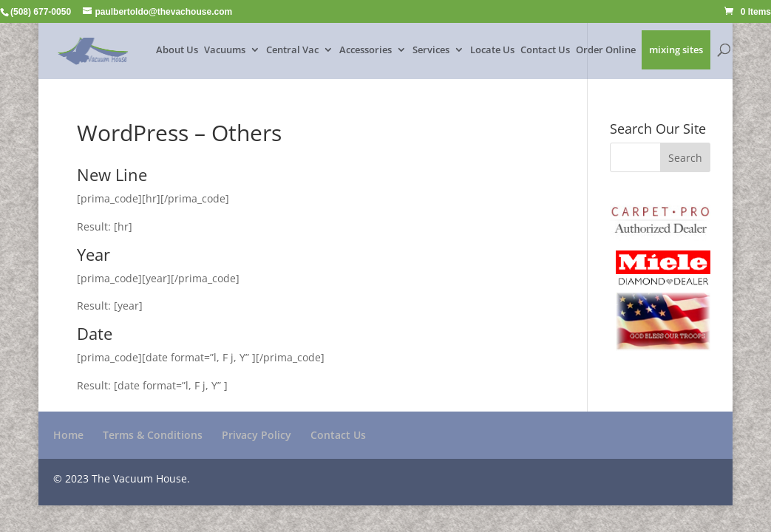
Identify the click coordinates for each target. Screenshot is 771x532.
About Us (177, 51)
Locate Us (492, 51)
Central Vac (292, 51)
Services (431, 51)
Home (68, 435)
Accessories (366, 51)
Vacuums (225, 51)
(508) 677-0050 (41, 12)
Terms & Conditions (153, 435)
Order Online (606, 51)
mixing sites (676, 51)
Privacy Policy (257, 435)
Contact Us (545, 51)
